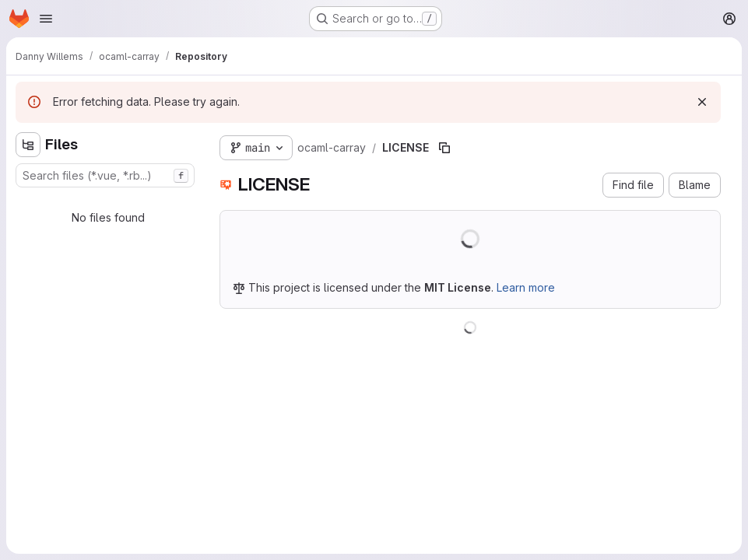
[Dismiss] (702, 102)
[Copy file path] (444, 148)
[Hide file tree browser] (28, 145)
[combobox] (105, 175)
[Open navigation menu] (46, 19)
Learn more (526, 287)
